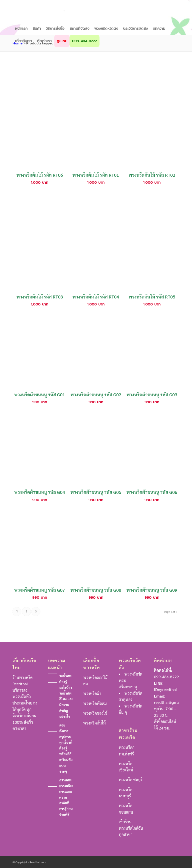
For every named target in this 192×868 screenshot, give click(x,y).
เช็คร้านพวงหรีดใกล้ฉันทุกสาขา (131, 828)
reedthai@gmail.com (172, 702)
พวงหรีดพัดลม (95, 703)
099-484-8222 (166, 677)
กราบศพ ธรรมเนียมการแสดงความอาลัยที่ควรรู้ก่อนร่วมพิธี (67, 797)
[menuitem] (21, 28)
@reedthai (168, 689)
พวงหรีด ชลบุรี (131, 780)
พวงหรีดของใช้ (95, 713)
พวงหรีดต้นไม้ (94, 723)
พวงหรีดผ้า (92, 693)
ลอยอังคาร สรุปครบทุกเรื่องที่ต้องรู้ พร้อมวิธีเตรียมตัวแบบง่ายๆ (66, 748)
